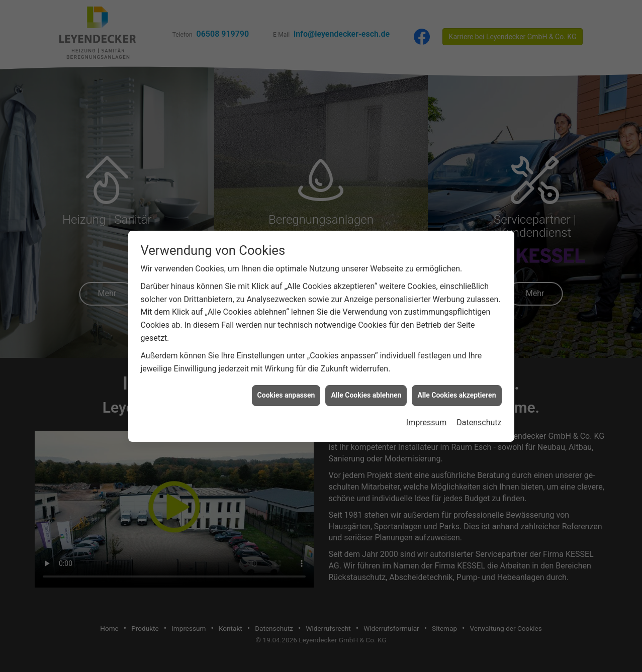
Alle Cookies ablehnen (366, 392)
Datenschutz (479, 418)
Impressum (427, 418)
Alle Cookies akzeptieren (456, 392)
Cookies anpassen (286, 392)
